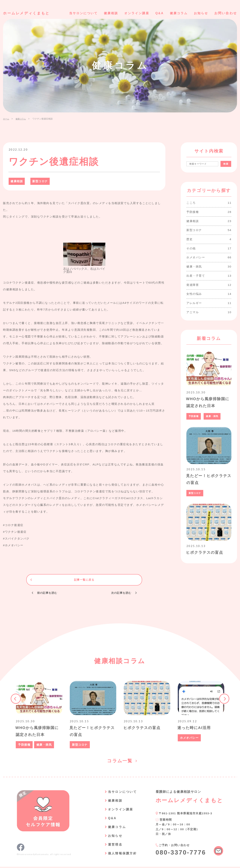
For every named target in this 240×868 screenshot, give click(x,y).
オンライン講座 (134, 13)
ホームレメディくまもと (28, 13)
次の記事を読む (120, 593)
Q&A (157, 13)
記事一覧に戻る (84, 580)
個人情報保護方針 (121, 855)
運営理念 (114, 846)
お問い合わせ (226, 13)
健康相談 (107, 13)
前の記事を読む (48, 593)
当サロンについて (78, 13)
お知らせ (201, 13)
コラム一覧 (120, 762)
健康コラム (177, 13)
